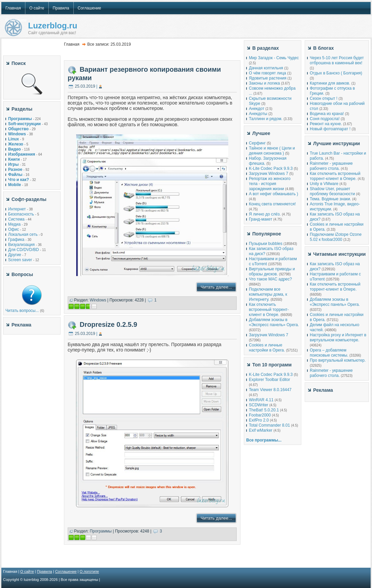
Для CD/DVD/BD (24, 250)
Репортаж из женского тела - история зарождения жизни (270, 184)
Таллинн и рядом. (266, 119)
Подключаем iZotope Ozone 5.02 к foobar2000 (336, 237)
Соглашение (66, 571)
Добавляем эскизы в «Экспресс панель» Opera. (274, 322)
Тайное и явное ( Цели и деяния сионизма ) (272, 151)
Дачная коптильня (266, 68)
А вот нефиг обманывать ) (274, 194)
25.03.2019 (85, 86)
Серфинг (257, 143)
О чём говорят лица (268, 73)
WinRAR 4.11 (261, 400)
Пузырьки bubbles (266, 244)
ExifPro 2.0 (259, 420)
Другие (15, 255)
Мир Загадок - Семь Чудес (274, 58)
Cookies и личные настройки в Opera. (267, 348)
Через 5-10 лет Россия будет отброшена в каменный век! (337, 60)
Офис (14, 229)
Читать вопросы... (22, 311)
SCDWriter (259, 405)
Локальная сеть (23, 234)
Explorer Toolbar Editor (270, 380)
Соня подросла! (325, 119)
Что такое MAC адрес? (270, 279)
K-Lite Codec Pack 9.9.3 (271, 168)
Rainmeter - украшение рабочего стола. (331, 166)
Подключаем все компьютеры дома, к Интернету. (268, 294)
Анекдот (257, 109)
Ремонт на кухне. (326, 124)
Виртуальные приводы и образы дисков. (272, 272)
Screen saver (20, 260)
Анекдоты (258, 114)
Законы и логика (264, 83)
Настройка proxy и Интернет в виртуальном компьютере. (338, 337)
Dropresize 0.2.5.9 (109, 324)
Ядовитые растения (268, 78)
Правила (44, 571)
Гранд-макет (261, 219)
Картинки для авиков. (330, 83)
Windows (98, 300)
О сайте (27, 571)
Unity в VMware (325, 184)
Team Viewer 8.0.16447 (270, 390)
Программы (101, 531)
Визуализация (21, 245)
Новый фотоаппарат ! (330, 129)
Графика (16, 240)
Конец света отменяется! (272, 204)
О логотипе (89, 571)
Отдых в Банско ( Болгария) (336, 73)
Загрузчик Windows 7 (269, 174)
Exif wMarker (261, 430)
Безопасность (21, 214)
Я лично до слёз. (265, 214)
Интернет (17, 209)
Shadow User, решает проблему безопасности (332, 191)
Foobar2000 (260, 415)
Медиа (14, 224)
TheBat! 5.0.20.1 (264, 410)
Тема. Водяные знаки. (330, 199)
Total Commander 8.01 (269, 425)
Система (16, 219)
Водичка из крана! (327, 114)
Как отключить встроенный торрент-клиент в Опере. (269, 310)
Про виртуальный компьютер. (338, 360)
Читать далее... (216, 287)
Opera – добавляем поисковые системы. (329, 353)
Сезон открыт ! (324, 98)
